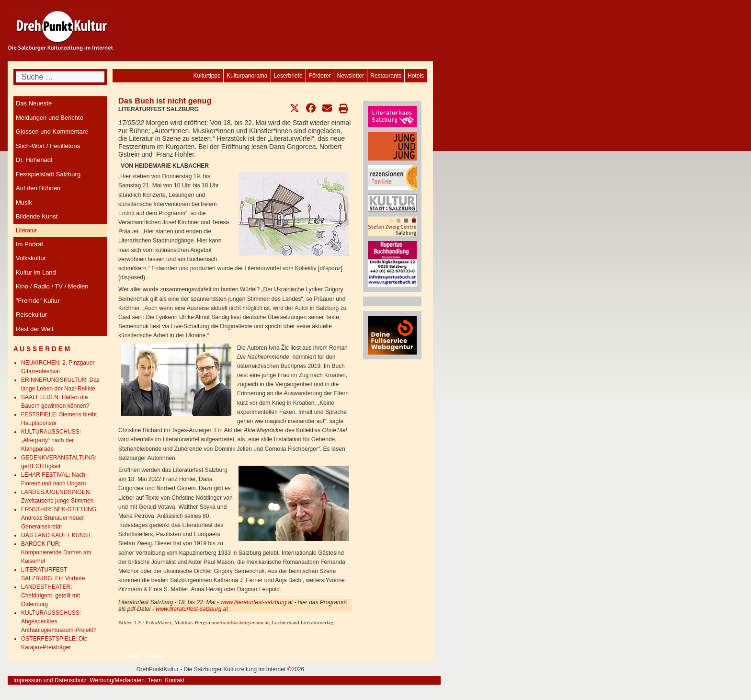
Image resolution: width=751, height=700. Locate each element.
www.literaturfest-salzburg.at (256, 602)
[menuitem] (416, 76)
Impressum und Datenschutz (50, 680)
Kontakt (175, 680)
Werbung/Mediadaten (117, 680)
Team (154, 680)
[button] (295, 108)
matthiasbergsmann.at (245, 622)
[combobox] (60, 77)
